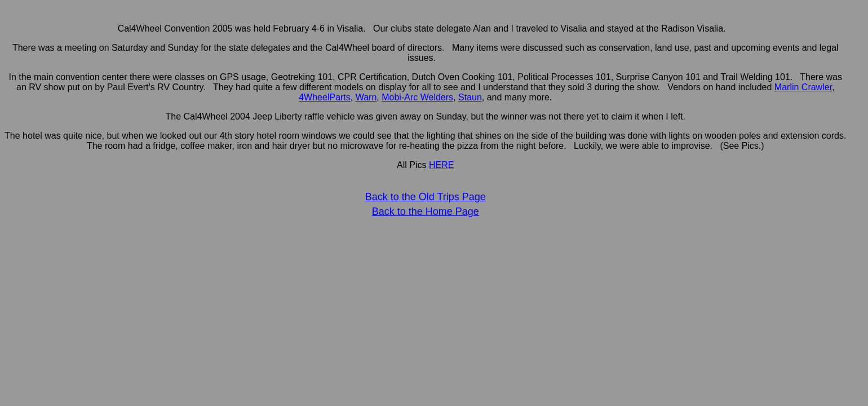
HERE (441, 165)
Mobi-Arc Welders (417, 97)
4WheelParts (325, 97)
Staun (470, 97)
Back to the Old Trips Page (426, 197)
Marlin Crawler (803, 87)
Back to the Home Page (426, 211)
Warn (366, 97)
